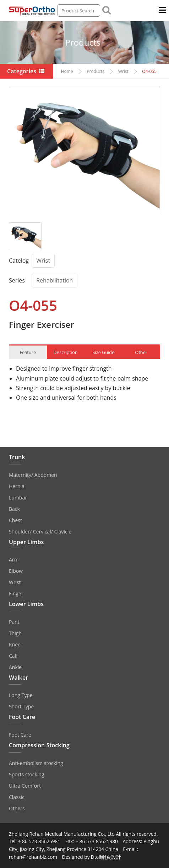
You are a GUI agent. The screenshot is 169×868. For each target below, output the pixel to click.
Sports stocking (27, 774)
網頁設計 (111, 857)
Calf (13, 656)
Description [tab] (66, 352)
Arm (14, 559)
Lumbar (18, 498)
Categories (26, 71)
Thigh (15, 633)
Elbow (16, 571)
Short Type (21, 706)
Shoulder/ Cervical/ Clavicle (40, 532)
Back (14, 509)
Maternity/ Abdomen (33, 475)
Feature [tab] (28, 352)
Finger (16, 593)
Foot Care (20, 735)
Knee (15, 644)
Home (67, 71)
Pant (14, 622)
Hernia (17, 486)
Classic (17, 797)
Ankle (15, 667)
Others (17, 808)
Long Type (21, 695)
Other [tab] (141, 352)
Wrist (123, 71)
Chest (15, 520)
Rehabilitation (54, 280)
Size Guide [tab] (103, 352)
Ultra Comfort (25, 786)
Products (83, 42)
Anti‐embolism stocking (36, 763)
